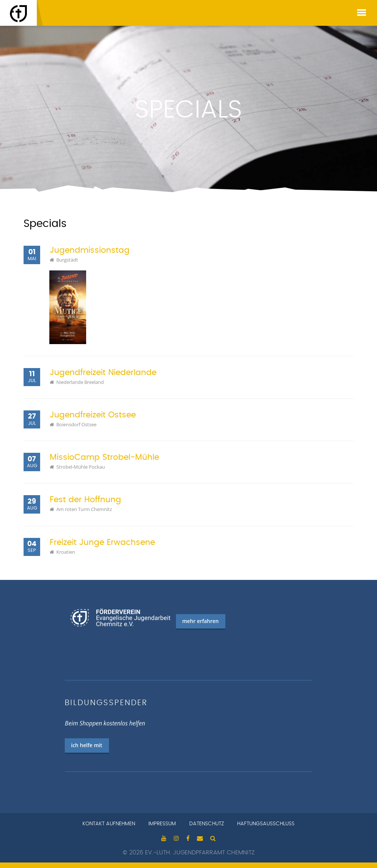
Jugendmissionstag (90, 250)
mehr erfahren (200, 621)
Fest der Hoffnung (85, 500)
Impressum (162, 824)
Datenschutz (207, 824)
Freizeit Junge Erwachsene (102, 542)
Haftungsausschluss (266, 824)
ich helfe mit (87, 745)
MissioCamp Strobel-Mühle (104, 457)
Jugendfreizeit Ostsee (93, 415)
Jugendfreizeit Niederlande (103, 373)
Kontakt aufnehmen (109, 824)
